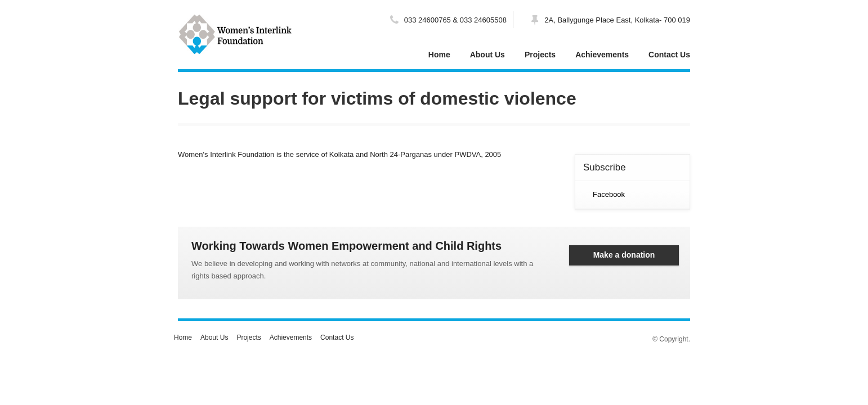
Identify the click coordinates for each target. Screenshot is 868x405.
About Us (487, 55)
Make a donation (624, 255)
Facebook (609, 194)
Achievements (602, 55)
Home (439, 55)
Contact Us (669, 55)
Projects (540, 55)
